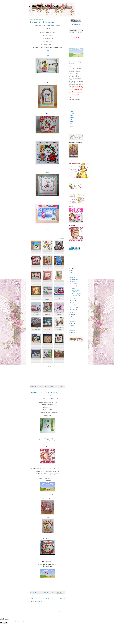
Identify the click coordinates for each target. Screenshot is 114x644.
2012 (72, 330)
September (74, 284)
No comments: (50, 386)
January (74, 309)
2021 (72, 277)
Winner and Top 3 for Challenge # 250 (43, 392)
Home (48, 598)
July (73, 288)
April (73, 303)
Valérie (48, 229)
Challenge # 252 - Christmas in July (42, 22)
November (74, 279)
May (73, 300)
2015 (72, 323)
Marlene (72, 117)
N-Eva (47, 139)
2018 (72, 317)
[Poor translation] (5, 623)
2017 (72, 319)
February (74, 307)
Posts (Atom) (39, 601)
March (74, 305)
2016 (72, 321)
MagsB (72, 115)
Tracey (48, 202)
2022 (72, 275)
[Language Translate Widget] (76, 30)
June (73, 298)
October (74, 281)
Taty (71, 123)
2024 (72, 270)
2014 (72, 326)
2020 (72, 312)
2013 (72, 328)
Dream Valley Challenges (43, 6)
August (74, 286)
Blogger (63, 612)
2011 (72, 332)
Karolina (72, 113)
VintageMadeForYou (76, 25)
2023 (72, 273)
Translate (78, 32)
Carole (48, 50)
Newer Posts (33, 598)
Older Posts (62, 598)
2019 (72, 314)
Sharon (48, 172)
